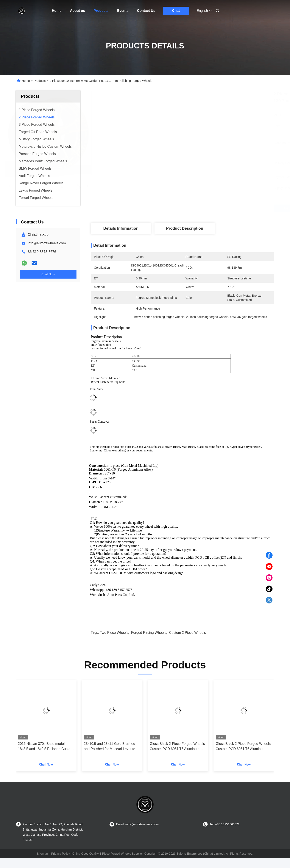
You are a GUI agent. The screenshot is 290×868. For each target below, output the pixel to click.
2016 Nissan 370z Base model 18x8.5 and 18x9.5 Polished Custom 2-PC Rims (46, 747)
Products (101, 11)
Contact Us (146, 11)
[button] (26, 721)
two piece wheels (114, 633)
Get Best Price (208, 208)
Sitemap (42, 854)
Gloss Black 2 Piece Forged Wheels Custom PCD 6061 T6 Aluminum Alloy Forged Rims (243, 747)
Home (57, 11)
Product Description (185, 228)
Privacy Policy (61, 854)
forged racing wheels (149, 633)
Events (123, 11)
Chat (176, 11)
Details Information (121, 228)
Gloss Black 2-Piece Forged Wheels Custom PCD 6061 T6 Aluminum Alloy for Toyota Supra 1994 (177, 747)
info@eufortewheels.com (47, 243)
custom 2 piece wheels (188, 633)
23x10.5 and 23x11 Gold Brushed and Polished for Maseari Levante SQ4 (109, 747)
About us (77, 11)
